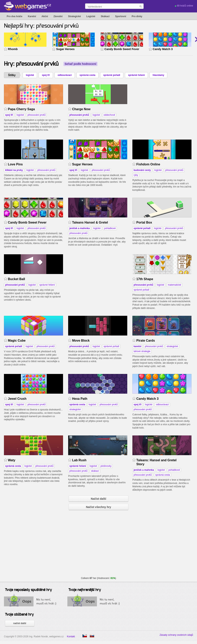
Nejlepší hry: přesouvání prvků (41, 26)
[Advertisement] (98, 279)
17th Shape (145, 279)
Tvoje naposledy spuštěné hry (28, 590)
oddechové (109, 115)
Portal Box (144, 222)
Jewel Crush (17, 399)
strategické (172, 346)
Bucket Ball (16, 279)
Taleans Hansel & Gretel (90, 222)
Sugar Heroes (65, 49)
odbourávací (65, 75)
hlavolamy (158, 75)
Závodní (58, 16)
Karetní (32, 16)
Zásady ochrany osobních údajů (176, 635)
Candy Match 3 (163, 49)
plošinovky (106, 466)
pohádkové (110, 228)
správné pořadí (112, 75)
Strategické (74, 16)
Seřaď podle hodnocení (80, 64)
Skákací (105, 16)
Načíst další (98, 499)
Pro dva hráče (14, 16)
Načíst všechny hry (98, 507)
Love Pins (15, 164)
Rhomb (13, 49)
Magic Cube (17, 341)
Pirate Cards (146, 341)
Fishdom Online (148, 164)
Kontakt (71, 637)
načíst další (20, 623)
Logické (91, 16)
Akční (45, 16)
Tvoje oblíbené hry (19, 615)
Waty (12, 460)
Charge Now (81, 109)
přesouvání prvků (36, 115)
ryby (136, 175)
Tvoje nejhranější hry (85, 590)
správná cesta (87, 75)
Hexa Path (80, 399)
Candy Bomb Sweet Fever (122, 49)
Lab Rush (79, 460)
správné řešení (136, 75)
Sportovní (121, 16)
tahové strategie (142, 351)
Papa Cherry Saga (21, 109)
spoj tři (46, 75)
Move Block (81, 341)
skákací (95, 471)
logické (30, 75)
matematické (174, 285)
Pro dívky (137, 16)
